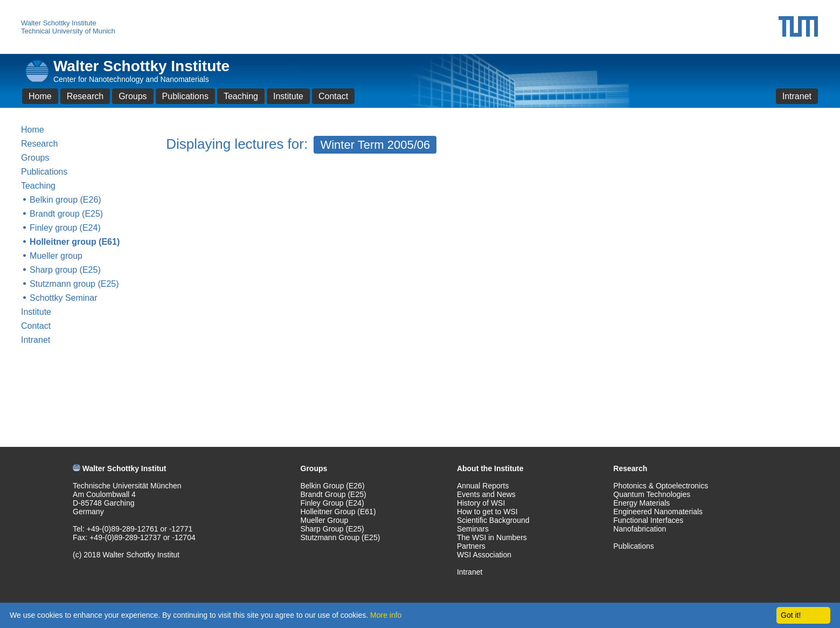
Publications (185, 96)
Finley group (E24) (65, 228)
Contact (333, 96)
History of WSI (481, 503)
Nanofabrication (640, 529)
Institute (288, 96)
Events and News (486, 494)
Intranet (797, 96)
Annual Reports (483, 486)
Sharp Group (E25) (332, 529)
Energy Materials (641, 503)
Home (40, 96)
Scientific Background (493, 520)
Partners (471, 546)
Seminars (473, 529)
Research (85, 96)
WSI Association (484, 555)
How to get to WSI (487, 512)
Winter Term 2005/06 (375, 145)
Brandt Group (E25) (334, 494)
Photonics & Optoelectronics (661, 486)
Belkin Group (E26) (333, 486)
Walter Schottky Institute (59, 23)
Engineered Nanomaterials (658, 512)
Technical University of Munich (68, 31)
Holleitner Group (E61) (338, 512)
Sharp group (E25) (65, 270)
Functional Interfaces (648, 520)
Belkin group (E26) (65, 200)
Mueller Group (325, 520)
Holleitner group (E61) (75, 242)
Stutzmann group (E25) (74, 284)
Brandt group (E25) (66, 214)
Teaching (241, 96)
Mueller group (56, 256)
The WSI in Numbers (492, 537)
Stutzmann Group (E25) (341, 537)
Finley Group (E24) (332, 503)
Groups (133, 96)
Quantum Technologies (652, 494)
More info (386, 615)
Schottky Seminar (63, 298)
